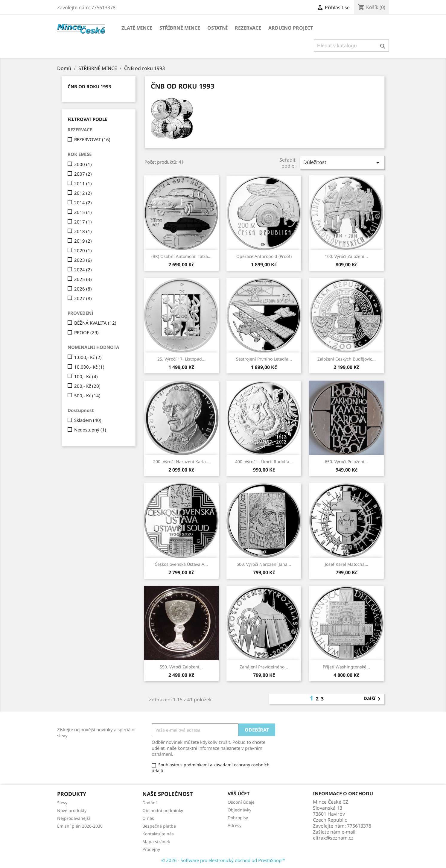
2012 (83, 193)
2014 (83, 203)
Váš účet (239, 793)
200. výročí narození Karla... (181, 462)
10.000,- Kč (89, 367)
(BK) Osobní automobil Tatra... (181, 256)
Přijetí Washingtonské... (346, 667)
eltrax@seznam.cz (333, 838)
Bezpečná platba (159, 826)
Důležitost (342, 163)
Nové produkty (72, 810)
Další (373, 699)
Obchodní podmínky (163, 810)
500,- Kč (87, 396)
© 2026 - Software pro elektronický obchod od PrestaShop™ (223, 860)
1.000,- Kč (88, 357)
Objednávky (239, 810)
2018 (83, 231)
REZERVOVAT (92, 139)
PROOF (86, 332)
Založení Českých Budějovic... (347, 359)
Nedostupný (90, 430)
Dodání (150, 803)
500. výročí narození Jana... (264, 564)
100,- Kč (86, 376)
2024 (83, 270)
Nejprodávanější (74, 818)
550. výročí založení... (181, 667)
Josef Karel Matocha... (347, 564)
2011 (83, 183)
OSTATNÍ (217, 28)
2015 (83, 212)
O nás (148, 818)
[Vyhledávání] (351, 45)
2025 (83, 279)
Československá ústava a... (181, 564)
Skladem (88, 420)
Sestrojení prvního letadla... (264, 359)
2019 (83, 241)
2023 (83, 260)
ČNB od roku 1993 (89, 86)
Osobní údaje (241, 802)
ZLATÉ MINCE (137, 28)
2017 (83, 222)
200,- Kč (87, 386)
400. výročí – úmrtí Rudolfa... (264, 462)
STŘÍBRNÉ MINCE (180, 28)
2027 (83, 298)
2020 (83, 250)
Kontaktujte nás (158, 834)
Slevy (62, 803)
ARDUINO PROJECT (291, 28)
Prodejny (151, 849)
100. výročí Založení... (346, 256)
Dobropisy (238, 818)
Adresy (235, 825)
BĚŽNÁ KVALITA (95, 323)
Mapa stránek (156, 842)
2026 (83, 289)
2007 (83, 174)
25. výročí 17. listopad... (181, 359)
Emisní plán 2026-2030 (80, 826)
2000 (83, 164)
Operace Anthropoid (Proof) (264, 256)
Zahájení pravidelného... (264, 667)
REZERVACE (248, 28)
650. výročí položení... (346, 462)
